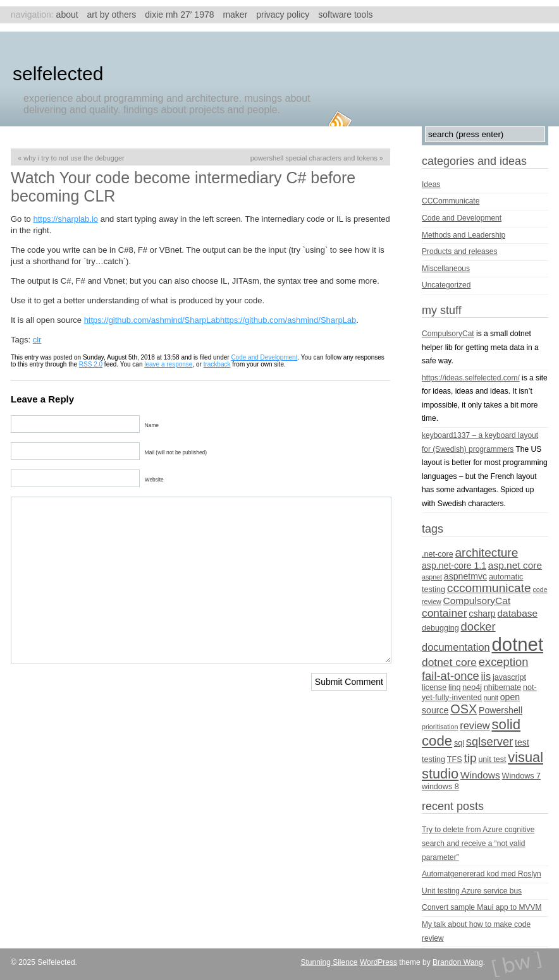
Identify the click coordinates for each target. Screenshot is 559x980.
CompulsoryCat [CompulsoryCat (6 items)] (477, 601)
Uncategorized (446, 285)
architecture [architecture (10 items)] (486, 553)
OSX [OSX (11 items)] (464, 709)
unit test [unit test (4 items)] (492, 759)
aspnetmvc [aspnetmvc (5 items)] (465, 576)
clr (37, 340)
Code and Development (264, 357)
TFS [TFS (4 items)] (455, 759)
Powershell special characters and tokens (314, 158)
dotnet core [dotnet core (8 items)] (449, 662)
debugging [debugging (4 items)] (440, 628)
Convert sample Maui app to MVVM (482, 907)
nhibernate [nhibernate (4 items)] (502, 687)
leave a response (168, 364)
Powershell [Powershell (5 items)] (501, 710)
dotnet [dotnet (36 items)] (518, 644)
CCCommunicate (451, 201)
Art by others (112, 15)
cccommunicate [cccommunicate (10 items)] (489, 588)
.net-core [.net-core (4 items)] (438, 554)
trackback (217, 364)
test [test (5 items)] (522, 742)
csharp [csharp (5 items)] (482, 614)
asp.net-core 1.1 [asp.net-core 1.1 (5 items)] (454, 566)
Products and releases (459, 251)
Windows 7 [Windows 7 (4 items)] (522, 776)
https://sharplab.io (65, 219)
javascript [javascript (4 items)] (509, 677)
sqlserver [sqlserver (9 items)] (489, 741)
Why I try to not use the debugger (74, 158)
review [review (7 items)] (475, 725)
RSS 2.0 (91, 364)
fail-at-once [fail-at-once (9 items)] (451, 676)
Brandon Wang (458, 962)
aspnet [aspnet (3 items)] (432, 577)
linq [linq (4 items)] (455, 687)
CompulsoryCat (448, 334)
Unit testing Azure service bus (472, 891)
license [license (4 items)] (434, 687)
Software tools (345, 15)
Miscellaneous (446, 269)
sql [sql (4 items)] (459, 743)
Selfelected (58, 74)
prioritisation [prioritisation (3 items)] (440, 727)
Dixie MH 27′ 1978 (179, 15)
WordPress (378, 962)
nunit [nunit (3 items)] (491, 698)
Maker (235, 15)
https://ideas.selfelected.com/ (471, 378)
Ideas (431, 185)
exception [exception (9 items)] (504, 662)
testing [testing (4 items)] (433, 759)
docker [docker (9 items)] (478, 626)
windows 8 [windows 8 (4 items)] (440, 787)
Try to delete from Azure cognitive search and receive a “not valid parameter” (478, 843)
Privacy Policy (283, 15)
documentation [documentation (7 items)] (456, 647)
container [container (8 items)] (445, 613)
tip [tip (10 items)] (470, 758)
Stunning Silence (329, 962)
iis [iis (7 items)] (486, 676)
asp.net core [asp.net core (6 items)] (515, 565)
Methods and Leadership (464, 235)
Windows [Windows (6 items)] (480, 775)
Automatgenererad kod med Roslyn (482, 874)
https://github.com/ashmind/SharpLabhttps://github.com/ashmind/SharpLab (220, 320)
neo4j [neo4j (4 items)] (472, 687)
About (67, 15)
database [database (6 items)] (518, 613)
